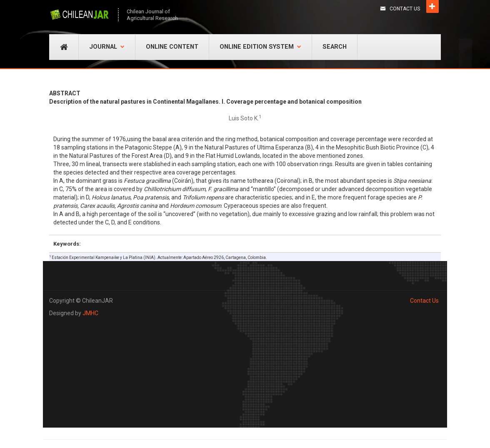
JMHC (90, 313)
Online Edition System (260, 47)
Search (335, 47)
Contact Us (405, 9)
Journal (107, 47)
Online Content (172, 47)
